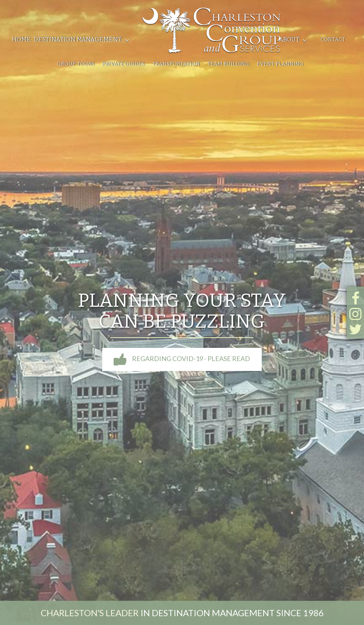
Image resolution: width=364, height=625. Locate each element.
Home (21, 39)
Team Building (228, 64)
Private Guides (124, 64)
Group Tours (76, 64)
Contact (333, 39)
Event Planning (280, 64)
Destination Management (78, 39)
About (289, 39)
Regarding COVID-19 (182, 359)
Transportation (176, 64)
